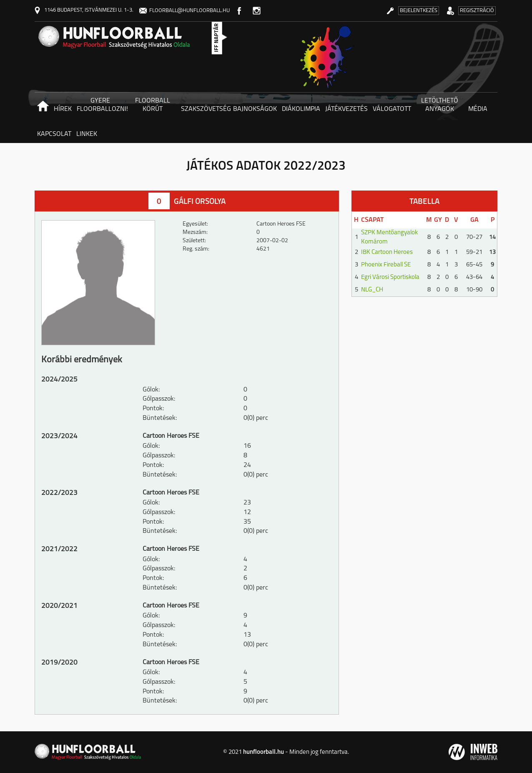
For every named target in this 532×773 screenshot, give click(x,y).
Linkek (87, 134)
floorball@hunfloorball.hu (184, 11)
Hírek (63, 109)
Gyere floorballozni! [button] (102, 105)
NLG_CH (372, 290)
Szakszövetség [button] (206, 109)
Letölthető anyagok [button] (440, 105)
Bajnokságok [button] (255, 109)
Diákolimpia (301, 109)
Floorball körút (153, 105)
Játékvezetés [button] (346, 109)
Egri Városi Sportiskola (390, 277)
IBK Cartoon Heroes (387, 252)
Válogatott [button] (392, 109)
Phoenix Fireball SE (386, 265)
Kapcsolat (54, 134)
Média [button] (478, 109)
